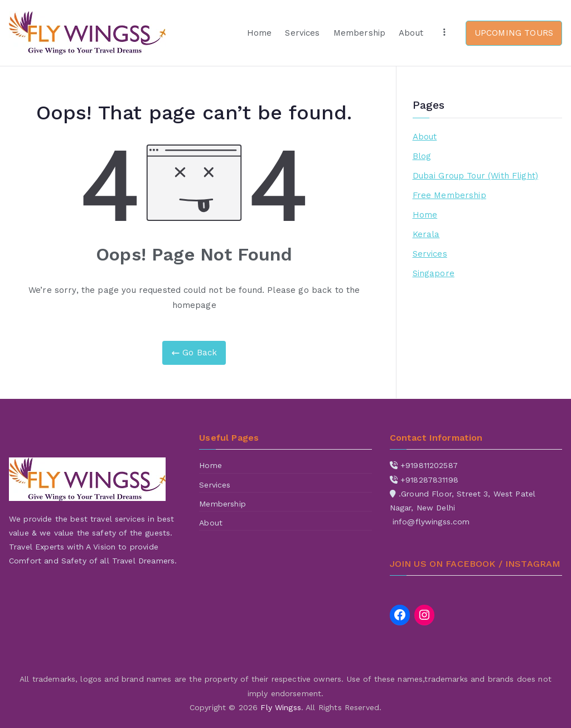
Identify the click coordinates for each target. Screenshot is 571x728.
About (411, 33)
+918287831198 (429, 480)
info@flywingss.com (431, 522)
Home (260, 33)
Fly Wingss (281, 707)
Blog (422, 156)
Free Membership (449, 195)
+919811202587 (429, 465)
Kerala (426, 234)
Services (302, 33)
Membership (360, 33)
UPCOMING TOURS (514, 33)
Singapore (434, 273)
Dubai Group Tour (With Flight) (476, 176)
